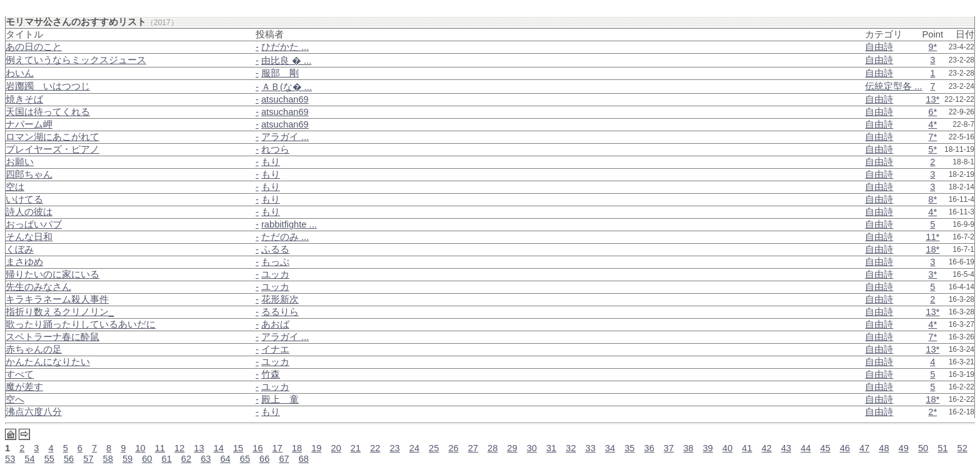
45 (825, 448)
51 (942, 448)
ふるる (275, 249)
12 (179, 448)
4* (932, 124)
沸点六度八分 (34, 412)
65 (245, 459)
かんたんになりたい (48, 362)
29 (512, 448)
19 (316, 448)
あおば (275, 324)
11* (932, 237)
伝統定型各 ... (893, 86)
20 (336, 448)
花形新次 (280, 299)
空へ (15, 399)
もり (271, 162)
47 (864, 448)
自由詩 (879, 47)
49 (904, 448)
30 (532, 448)
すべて (20, 374)
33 (591, 448)
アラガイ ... (285, 137)
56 (69, 459)
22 (375, 448)
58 (108, 459)
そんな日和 (29, 237)
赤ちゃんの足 (34, 349)
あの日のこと (34, 47)
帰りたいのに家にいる (52, 274)
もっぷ (275, 262)
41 (747, 448)
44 (806, 448)
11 (160, 448)
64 (225, 459)
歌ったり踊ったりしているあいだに (81, 324)
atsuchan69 (285, 99)
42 (766, 448)
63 (206, 459)
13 (199, 448)
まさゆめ (24, 262)
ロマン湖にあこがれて (52, 137)
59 (127, 459)
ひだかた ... (285, 47)
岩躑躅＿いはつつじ (48, 86)
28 (492, 448)
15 (238, 448)
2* (932, 412)
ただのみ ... (285, 237)
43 (786, 448)
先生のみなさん (38, 287)
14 (219, 448)
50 (923, 448)
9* (932, 47)
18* (932, 249)
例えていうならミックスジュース (76, 60)
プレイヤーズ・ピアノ (52, 149)
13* (932, 99)
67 (284, 459)
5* (932, 149)
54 (29, 459)
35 (629, 448)
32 (571, 448)
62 (186, 459)
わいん (20, 73)
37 (669, 448)
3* (932, 274)
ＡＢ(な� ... (287, 87)
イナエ (275, 349)
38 (688, 448)
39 (707, 448)
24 (414, 448)
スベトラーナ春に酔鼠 (52, 337)
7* (932, 137)
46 (845, 448)
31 (551, 448)
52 (962, 448)
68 (304, 459)
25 (434, 448)
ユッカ (275, 274)
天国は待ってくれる (48, 112)
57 (88, 459)
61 (167, 459)
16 (257, 448)
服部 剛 (280, 73)
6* (932, 112)
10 (140, 448)
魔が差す (24, 387)
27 (473, 448)
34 (610, 448)
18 (297, 448)
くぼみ (20, 249)
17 (277, 448)
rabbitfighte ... (289, 224)
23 (394, 448)
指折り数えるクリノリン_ (60, 312)
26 (453, 448)
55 (49, 459)
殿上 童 (280, 399)
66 (264, 459)
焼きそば (24, 99)
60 (147, 459)
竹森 (271, 374)
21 (356, 448)
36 (649, 448)
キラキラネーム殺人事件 (57, 299)
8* (932, 199)
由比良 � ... (286, 61)
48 (884, 448)
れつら (275, 149)
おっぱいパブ (34, 224)
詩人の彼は (29, 212)
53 (10, 459)
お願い (20, 162)
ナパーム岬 (29, 124)
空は (15, 187)
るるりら (280, 312)
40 (727, 448)
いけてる (24, 199)
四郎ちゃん (29, 174)
